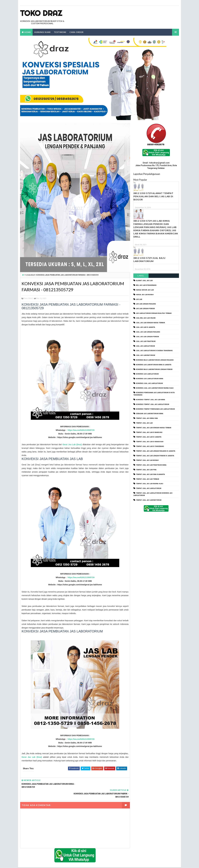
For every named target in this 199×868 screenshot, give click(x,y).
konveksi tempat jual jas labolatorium (153, 404)
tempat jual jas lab (144, 423)
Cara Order (76, 32)
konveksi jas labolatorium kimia (150, 379)
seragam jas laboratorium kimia (150, 414)
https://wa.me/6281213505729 (80, 430)
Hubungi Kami (42, 32)
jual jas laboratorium (146, 355)
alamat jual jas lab (144, 281)
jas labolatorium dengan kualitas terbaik (154, 313)
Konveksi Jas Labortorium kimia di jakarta (154, 365)
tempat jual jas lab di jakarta (149, 437)
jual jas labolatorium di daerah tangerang (154, 351)
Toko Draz (41, 13)
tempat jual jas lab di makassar (150, 442)
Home (28, 32)
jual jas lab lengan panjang (148, 332)
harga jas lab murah (145, 295)
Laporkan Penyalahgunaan (147, 174)
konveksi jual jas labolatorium (149, 383)
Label (141, 276)
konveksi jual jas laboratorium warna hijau (155, 388)
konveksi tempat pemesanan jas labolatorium (155, 409)
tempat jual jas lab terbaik (148, 479)
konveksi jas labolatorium (147, 374)
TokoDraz (40, 863)
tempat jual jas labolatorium (149, 489)
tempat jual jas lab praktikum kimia (151, 465)
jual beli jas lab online (146, 318)
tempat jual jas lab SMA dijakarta (150, 474)
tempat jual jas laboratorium (149, 500)
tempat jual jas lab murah (147, 460)
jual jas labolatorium (145, 346)
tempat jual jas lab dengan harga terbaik (154, 428)
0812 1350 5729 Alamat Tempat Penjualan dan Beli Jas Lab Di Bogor (153, 196)
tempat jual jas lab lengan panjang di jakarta (156, 451)
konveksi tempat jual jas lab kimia (150, 400)
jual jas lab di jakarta (146, 327)
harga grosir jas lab (145, 290)
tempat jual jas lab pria (146, 470)
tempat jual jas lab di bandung (149, 432)
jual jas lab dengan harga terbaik (150, 323)
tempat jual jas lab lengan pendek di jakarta (155, 456)
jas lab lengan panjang (146, 304)
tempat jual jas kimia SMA (147, 418)
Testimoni (60, 32)
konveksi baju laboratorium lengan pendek (154, 369)
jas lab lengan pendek (145, 309)
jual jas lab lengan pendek (147, 337)
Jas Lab (139, 299)
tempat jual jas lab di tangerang (150, 446)
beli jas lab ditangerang (146, 285)
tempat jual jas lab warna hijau (150, 484)
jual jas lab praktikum (146, 341)
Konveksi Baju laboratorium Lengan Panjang (155, 360)
